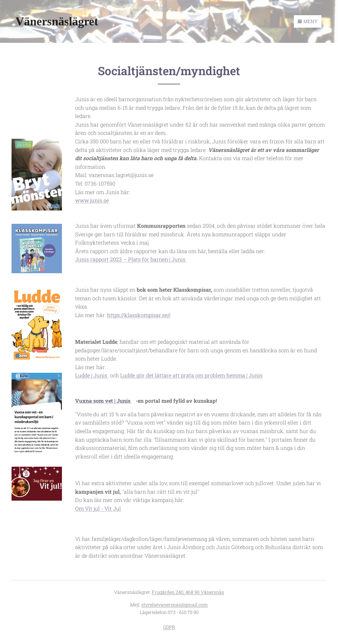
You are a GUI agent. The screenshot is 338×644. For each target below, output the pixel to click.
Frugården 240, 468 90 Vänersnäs (188, 592)
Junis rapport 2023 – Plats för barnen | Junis (131, 259)
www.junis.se (92, 200)
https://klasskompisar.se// (139, 315)
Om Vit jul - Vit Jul (98, 508)
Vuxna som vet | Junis (103, 401)
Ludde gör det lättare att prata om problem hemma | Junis (191, 375)
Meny (308, 21)
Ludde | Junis (92, 375)
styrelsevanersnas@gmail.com (175, 605)
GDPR (169, 627)
